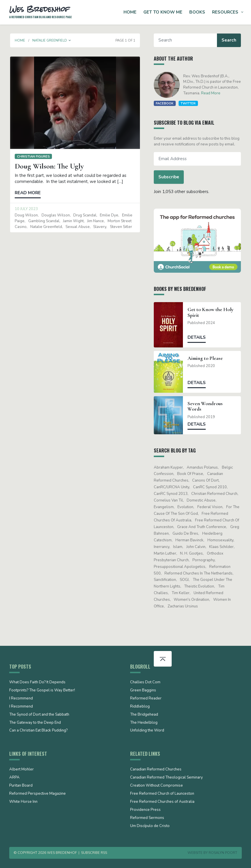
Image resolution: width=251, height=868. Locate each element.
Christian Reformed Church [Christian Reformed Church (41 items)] (215, 494)
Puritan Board (21, 786)
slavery (99, 227)
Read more (27, 193)
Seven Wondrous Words (206, 406)
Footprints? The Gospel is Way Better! (42, 691)
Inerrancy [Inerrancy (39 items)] (162, 547)
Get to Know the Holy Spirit (211, 312)
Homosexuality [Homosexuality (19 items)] (221, 540)
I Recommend (21, 699)
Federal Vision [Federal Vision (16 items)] (211, 507)
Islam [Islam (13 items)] (179, 547)
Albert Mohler (21, 770)
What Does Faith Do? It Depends (37, 682)
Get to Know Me (163, 12)
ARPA (14, 778)
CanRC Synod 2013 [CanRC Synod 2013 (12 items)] (172, 494)
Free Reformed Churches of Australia (162, 802)
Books (197, 12)
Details (197, 337)
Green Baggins (143, 691)
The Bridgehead (144, 715)
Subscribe (170, 177)
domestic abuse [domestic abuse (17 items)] (202, 500)
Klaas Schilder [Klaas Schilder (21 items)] (222, 547)
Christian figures (32, 156)
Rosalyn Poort (223, 853)
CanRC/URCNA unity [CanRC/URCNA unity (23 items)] (172, 487)
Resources (225, 12)
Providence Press (145, 810)
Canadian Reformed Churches (156, 770)
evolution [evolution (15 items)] (186, 507)
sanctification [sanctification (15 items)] (166, 580)
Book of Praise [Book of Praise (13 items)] (191, 474)
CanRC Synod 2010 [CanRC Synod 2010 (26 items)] (211, 487)
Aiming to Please (206, 358)
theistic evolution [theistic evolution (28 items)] (200, 586)
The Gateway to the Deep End (35, 723)
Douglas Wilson (55, 215)
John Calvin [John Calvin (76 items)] (197, 547)
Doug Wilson (25, 215)
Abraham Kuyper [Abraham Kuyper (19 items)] (169, 467)
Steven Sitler (120, 227)
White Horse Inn (23, 802)
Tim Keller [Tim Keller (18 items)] (181, 593)
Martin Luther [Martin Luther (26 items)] (166, 553)
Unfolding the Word (147, 731)
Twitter (189, 103)
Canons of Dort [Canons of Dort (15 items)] (206, 480)
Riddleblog (140, 707)
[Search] (186, 40)
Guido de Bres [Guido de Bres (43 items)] (186, 534)
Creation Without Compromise (157, 786)
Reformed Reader (146, 699)
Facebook (165, 103)
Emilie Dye (108, 215)
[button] (69, 40)
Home (130, 12)
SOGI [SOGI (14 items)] (185, 580)
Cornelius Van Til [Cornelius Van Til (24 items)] (169, 500)
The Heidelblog (144, 723)
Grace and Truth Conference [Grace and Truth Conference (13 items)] (203, 527)
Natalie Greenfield (45, 227)
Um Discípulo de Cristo (150, 826)
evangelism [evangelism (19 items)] (165, 507)
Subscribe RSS (94, 853)
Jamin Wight (72, 221)
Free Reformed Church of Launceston (162, 794)
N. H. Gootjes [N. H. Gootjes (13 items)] (192, 553)
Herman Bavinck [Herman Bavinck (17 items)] (190, 540)
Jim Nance (95, 221)
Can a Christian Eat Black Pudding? (38, 731)
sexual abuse (77, 227)
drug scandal (84, 215)
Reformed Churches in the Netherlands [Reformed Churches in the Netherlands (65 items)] (199, 573)
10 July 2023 (25, 209)
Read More (212, 93)
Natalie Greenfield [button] (49, 40)
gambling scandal (43, 221)
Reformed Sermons (147, 818)
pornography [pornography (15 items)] (204, 560)
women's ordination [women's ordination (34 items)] (192, 600)
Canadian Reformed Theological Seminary (166, 778)
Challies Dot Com (145, 682)
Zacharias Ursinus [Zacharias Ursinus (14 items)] (184, 606)
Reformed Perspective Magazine (38, 794)
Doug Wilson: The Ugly (48, 166)
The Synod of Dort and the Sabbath (39, 715)
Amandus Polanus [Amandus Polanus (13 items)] (203, 467)
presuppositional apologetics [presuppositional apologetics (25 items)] (180, 567)
